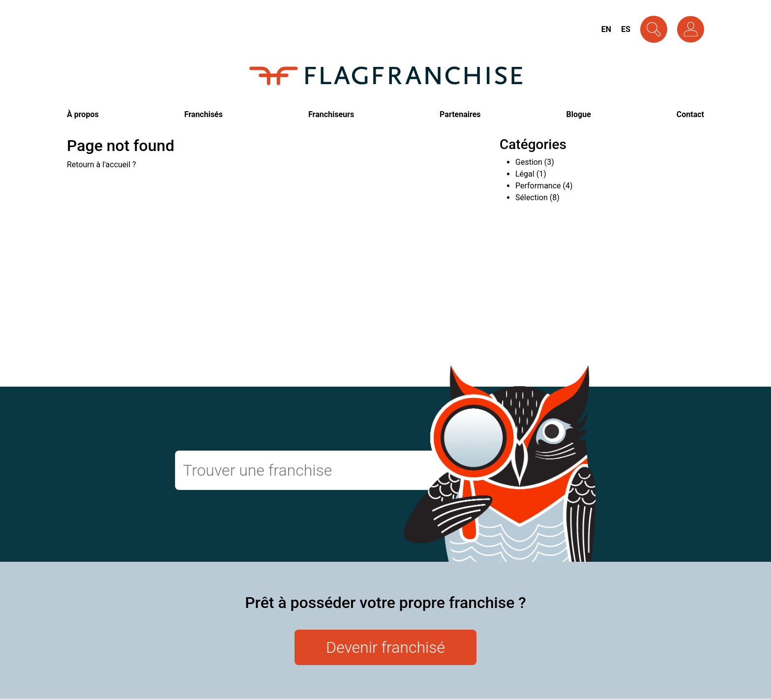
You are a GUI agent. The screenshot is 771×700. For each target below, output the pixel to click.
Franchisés (204, 114)
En (606, 29)
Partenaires (460, 114)
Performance (538, 186)
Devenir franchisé (385, 647)
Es (626, 29)
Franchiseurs (331, 114)
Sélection (532, 198)
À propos (83, 114)
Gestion (529, 162)
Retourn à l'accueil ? (102, 165)
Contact (690, 114)
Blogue (579, 114)
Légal (525, 174)
